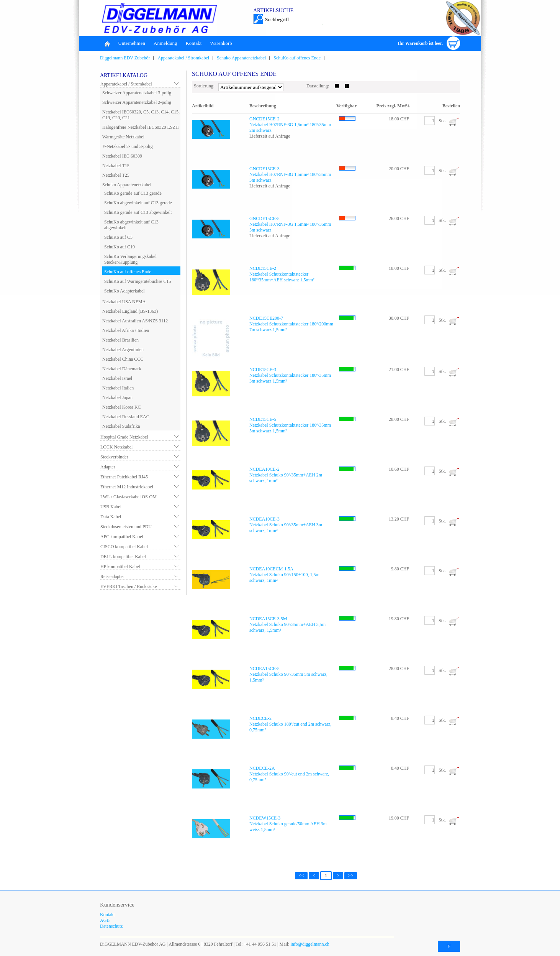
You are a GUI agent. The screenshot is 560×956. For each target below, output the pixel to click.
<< (301, 876)
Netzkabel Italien (118, 388)
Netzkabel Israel (117, 378)
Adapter (108, 467)
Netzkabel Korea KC (122, 407)
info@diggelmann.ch (309, 944)
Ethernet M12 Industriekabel (127, 487)
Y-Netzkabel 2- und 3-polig (128, 146)
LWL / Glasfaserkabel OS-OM (129, 497)
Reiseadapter (112, 577)
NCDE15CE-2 (263, 268)
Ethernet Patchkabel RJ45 (124, 477)
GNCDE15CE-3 (264, 169)
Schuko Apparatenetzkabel (241, 58)
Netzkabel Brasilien (120, 340)
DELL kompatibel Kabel (123, 557)
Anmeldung (165, 43)
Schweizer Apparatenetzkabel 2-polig (137, 102)
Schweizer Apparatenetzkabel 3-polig (137, 93)
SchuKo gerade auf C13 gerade (133, 193)
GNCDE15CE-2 (264, 119)
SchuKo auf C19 (120, 247)
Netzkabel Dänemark (122, 369)
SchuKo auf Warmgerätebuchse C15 (138, 281)
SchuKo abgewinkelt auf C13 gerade (138, 203)
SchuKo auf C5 (118, 237)
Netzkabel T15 (116, 166)
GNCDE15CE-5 (264, 218)
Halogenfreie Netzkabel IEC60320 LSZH (141, 127)
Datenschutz (111, 926)
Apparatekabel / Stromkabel (183, 58)
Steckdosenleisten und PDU (126, 527)
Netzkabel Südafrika (121, 426)
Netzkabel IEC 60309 (122, 156)
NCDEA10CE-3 (264, 519)
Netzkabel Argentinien (123, 350)
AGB (105, 920)
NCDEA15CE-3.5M (268, 619)
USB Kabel (111, 507)
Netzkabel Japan (117, 398)
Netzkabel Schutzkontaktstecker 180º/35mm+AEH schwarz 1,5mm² (282, 277)
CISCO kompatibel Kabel (124, 547)
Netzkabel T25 (116, 175)
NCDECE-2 (260, 718)
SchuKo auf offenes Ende (297, 58)
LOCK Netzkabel (116, 447)
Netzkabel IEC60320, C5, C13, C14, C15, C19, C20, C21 (141, 115)
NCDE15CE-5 (263, 419)
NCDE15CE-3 (263, 370)
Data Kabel (111, 517)
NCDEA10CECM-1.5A (271, 569)
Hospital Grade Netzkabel (124, 437)
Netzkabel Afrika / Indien (126, 330)
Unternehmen (132, 43)
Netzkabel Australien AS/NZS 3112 (135, 321)
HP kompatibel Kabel (120, 567)
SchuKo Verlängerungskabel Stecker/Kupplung (130, 259)
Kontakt (193, 43)
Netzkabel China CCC (123, 359)
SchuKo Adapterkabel (124, 291)
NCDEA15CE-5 (264, 669)
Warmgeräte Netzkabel (123, 137)
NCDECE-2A (262, 768)
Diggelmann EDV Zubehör (125, 58)
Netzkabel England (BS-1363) (130, 311)
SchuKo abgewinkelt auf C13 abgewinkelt (131, 225)
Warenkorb (221, 43)
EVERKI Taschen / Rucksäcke (129, 586)
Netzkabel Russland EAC (126, 417)
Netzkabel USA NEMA (124, 302)
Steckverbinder (114, 457)
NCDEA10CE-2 (264, 469)
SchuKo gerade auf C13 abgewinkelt (138, 212)
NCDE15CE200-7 (266, 318)
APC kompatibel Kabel (122, 537)
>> (351, 876)
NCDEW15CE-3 (265, 818)
